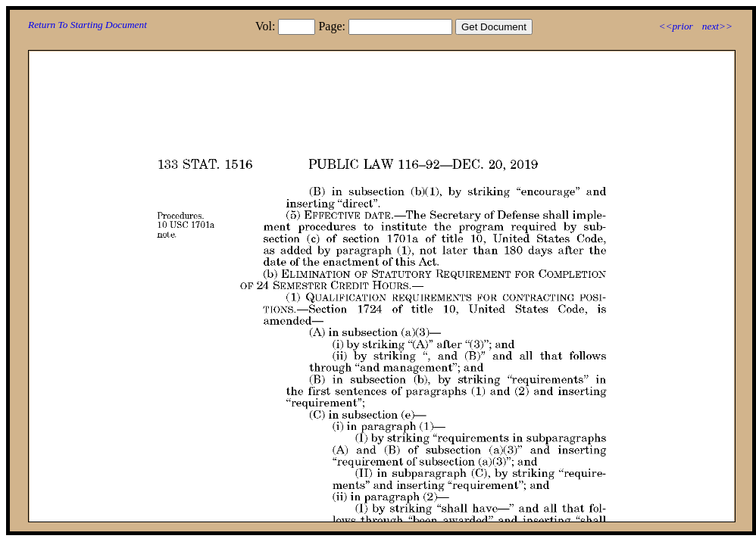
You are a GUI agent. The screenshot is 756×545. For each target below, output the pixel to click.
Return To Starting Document (87, 25)
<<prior (675, 26)
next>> (717, 26)
